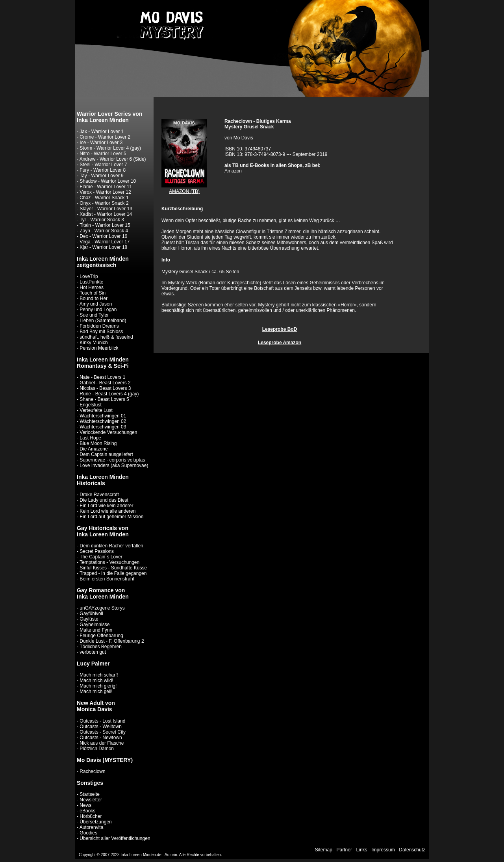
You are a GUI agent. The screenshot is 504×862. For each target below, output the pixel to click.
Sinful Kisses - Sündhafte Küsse (113, 568)
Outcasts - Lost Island (102, 721)
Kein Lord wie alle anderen (107, 511)
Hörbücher (91, 816)
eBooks (87, 811)
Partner (344, 850)
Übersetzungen (95, 822)
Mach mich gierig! (98, 686)
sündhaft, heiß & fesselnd (106, 337)
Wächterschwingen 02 (103, 421)
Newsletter (91, 800)
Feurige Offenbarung (101, 636)
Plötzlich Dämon (97, 749)
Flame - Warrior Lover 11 (106, 187)
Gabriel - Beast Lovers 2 (105, 383)
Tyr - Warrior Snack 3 (102, 220)
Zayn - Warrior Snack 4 (104, 231)
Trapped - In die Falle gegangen (113, 573)
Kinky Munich (94, 343)
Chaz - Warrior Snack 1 (104, 198)
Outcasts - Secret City (103, 732)
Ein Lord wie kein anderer (106, 506)
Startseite (90, 794)
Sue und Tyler (94, 315)
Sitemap (324, 850)
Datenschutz (412, 850)
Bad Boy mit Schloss (101, 332)
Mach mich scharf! (99, 675)
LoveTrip (89, 276)
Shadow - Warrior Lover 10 (108, 181)
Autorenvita (92, 827)
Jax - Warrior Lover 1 (102, 132)
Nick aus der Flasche (102, 743)
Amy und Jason (96, 304)
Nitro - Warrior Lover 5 (103, 154)
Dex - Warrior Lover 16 (103, 236)
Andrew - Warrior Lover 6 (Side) (113, 159)
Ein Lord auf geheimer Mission (111, 517)
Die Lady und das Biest (104, 500)
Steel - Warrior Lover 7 (103, 165)
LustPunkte (91, 282)
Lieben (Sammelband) (103, 321)
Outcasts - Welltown (100, 727)
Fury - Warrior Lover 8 (103, 170)
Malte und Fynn (96, 630)
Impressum (383, 850)
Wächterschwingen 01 (103, 416)
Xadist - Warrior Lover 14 (106, 214)
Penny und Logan (98, 310)
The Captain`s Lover (101, 557)
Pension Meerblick (99, 348)
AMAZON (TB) (184, 191)
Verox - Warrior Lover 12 (105, 192)
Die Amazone (94, 449)
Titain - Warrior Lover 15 (105, 225)
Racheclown (92, 771)
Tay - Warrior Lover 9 (102, 176)
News (85, 805)
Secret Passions (97, 551)
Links (362, 850)
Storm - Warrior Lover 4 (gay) (110, 148)
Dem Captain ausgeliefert (106, 454)
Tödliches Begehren (101, 647)
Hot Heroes (92, 287)
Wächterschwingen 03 (103, 427)
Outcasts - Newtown (101, 738)
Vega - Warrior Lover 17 (105, 242)
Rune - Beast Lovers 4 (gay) (109, 394)
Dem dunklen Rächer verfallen (111, 546)
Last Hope (90, 438)
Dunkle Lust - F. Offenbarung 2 (112, 641)
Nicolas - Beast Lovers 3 (105, 388)
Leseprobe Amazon (280, 343)
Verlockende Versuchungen (108, 432)
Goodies (88, 833)
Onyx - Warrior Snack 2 (104, 203)
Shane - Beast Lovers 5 (104, 399)
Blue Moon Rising (98, 443)
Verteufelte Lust (96, 410)
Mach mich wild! (96, 680)
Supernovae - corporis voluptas (112, 460)
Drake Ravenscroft (99, 495)
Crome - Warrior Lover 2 (105, 137)
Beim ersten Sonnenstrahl (107, 579)
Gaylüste (89, 619)
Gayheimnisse (94, 625)
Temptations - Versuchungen (109, 562)
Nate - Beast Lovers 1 (102, 377)
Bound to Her (94, 298)
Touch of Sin (93, 293)
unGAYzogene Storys (102, 608)
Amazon (233, 171)
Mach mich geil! (96, 691)
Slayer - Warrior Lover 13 (106, 209)
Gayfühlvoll (91, 614)
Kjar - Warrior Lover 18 (103, 247)
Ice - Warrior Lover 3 (101, 143)
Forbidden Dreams (99, 326)
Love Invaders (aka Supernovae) (114, 465)
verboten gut (93, 652)
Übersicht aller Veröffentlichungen (115, 838)
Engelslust (90, 405)
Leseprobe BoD (280, 329)
